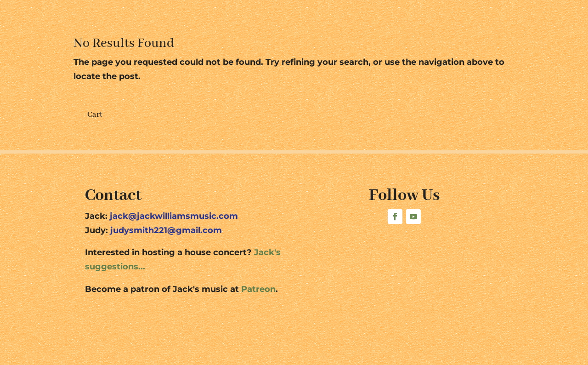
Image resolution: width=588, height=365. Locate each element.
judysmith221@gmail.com (166, 230)
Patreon (258, 289)
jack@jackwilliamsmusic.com (174, 216)
